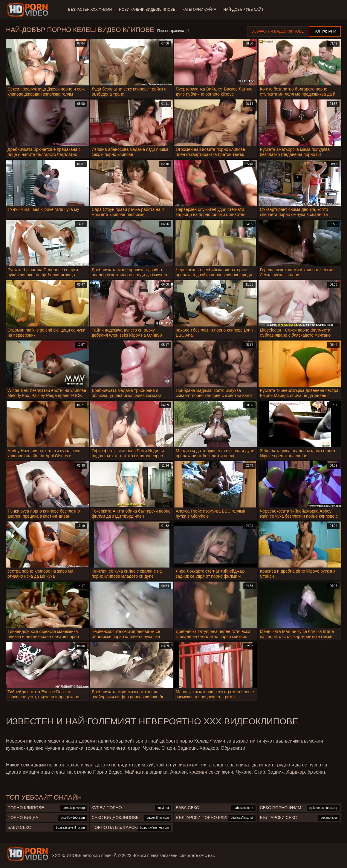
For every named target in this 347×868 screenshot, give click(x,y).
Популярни (325, 31)
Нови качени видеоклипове (147, 10)
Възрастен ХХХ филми (90, 10)
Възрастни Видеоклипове (278, 31)
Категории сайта (199, 10)
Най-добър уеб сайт (244, 10)
